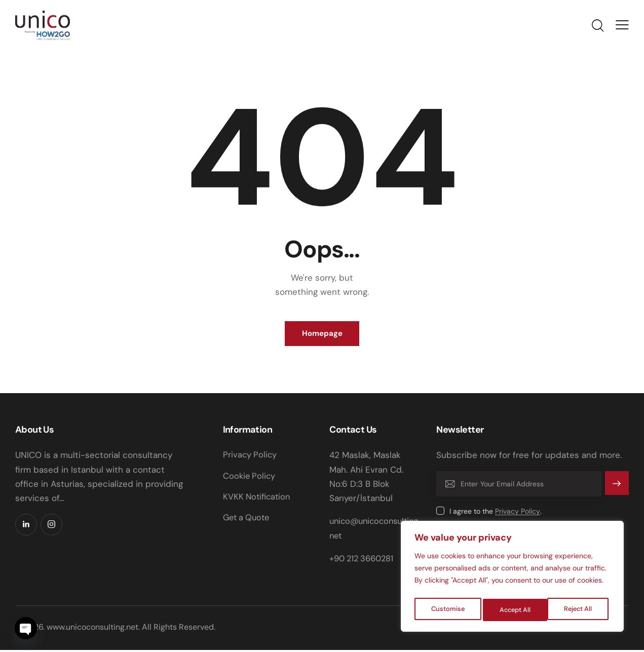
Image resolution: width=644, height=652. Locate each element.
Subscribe (616, 490)
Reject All (514, 610)
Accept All (579, 610)
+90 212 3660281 (364, 560)
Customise (447, 610)
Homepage (322, 335)
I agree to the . (496, 513)
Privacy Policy (518, 513)
